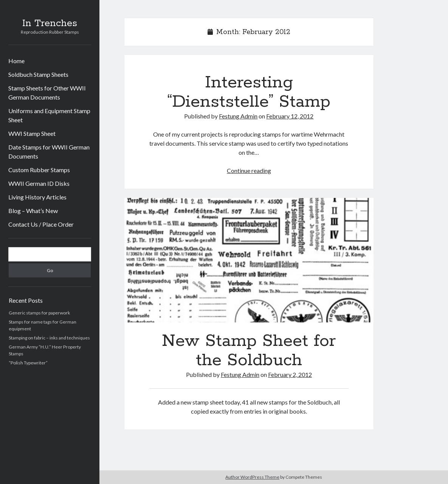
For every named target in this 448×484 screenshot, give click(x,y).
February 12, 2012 (290, 116)
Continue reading (249, 170)
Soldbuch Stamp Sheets (38, 74)
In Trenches (50, 23)
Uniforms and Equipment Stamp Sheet (49, 115)
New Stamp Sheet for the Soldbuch (249, 260)
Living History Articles (37, 197)
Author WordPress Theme (252, 477)
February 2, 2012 (290, 374)
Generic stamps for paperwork (39, 313)
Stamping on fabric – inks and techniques (49, 338)
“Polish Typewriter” (28, 363)
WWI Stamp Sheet (32, 133)
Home (16, 61)
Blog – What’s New (33, 211)
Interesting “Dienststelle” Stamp (249, 92)
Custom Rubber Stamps (39, 170)
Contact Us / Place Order (41, 224)
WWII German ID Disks (39, 183)
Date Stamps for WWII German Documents (49, 152)
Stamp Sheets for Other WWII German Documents (47, 93)
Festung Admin (238, 116)
